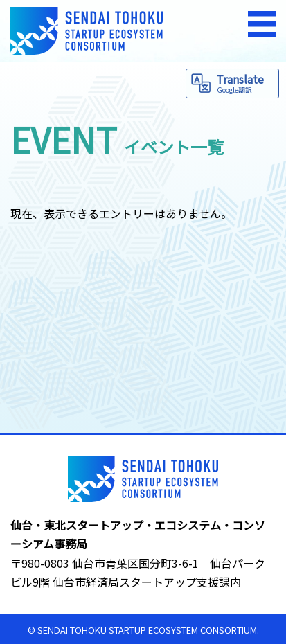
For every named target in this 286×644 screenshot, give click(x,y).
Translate (245, 83)
